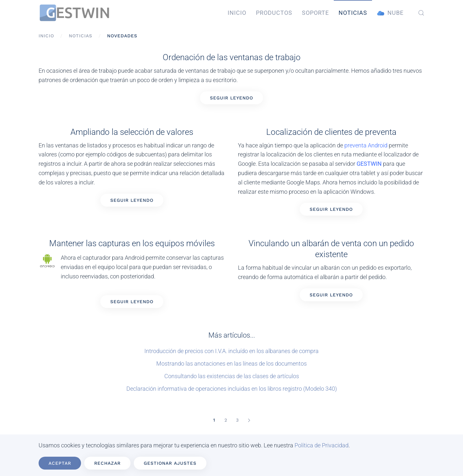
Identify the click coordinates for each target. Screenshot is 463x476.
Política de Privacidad (322, 445)
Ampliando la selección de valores (132, 132)
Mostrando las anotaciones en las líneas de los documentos (232, 364)
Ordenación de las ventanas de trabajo (232, 57)
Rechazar (107, 463)
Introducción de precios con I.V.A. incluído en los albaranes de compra (232, 351)
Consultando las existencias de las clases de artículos (232, 376)
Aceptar (60, 463)
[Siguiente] (249, 420)
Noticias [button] (353, 13)
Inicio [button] (237, 13)
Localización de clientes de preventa (331, 132)
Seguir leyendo (232, 98)
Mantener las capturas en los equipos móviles (132, 243)
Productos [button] (274, 13)
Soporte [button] (315, 13)
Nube (390, 13)
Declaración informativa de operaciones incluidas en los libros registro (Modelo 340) (232, 389)
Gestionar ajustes (170, 463)
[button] (421, 13)
